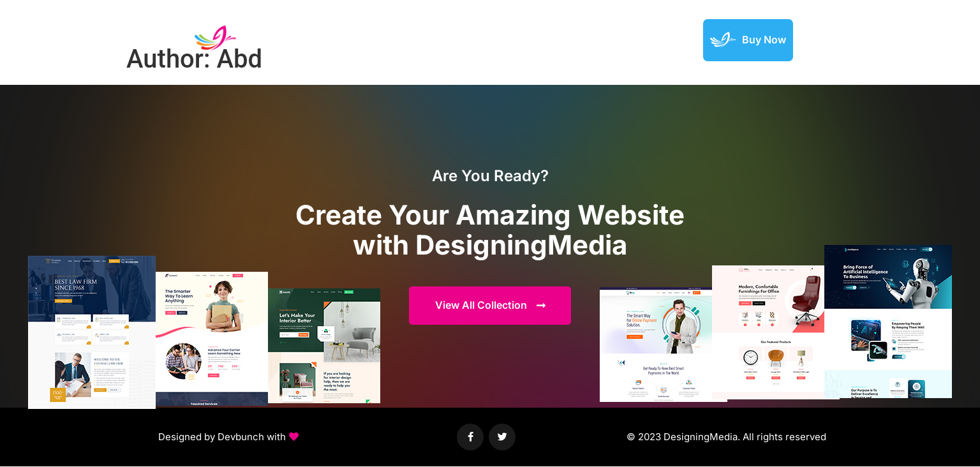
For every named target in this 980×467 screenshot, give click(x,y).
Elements (560, 40)
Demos (507, 40)
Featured (617, 40)
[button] (228, 438)
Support (671, 40)
